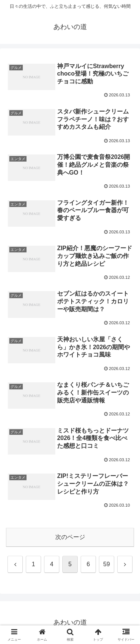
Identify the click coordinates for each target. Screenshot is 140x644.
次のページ (70, 537)
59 (107, 564)
